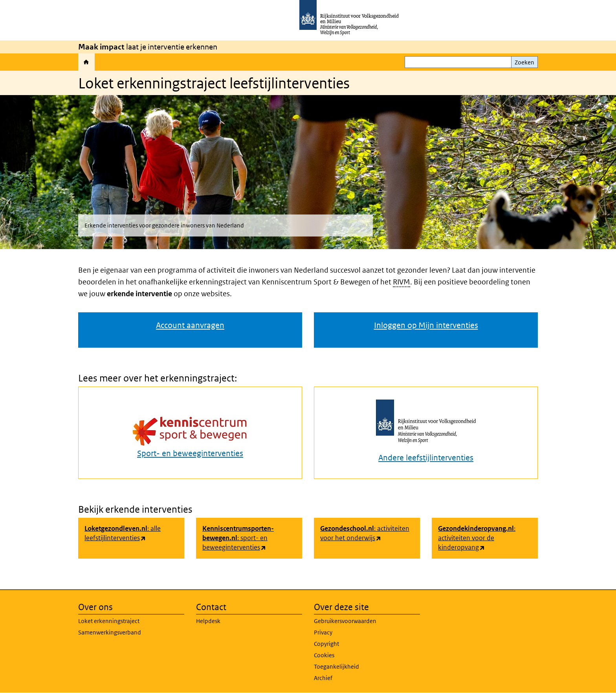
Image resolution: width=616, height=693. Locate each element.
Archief (323, 678)
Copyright (326, 644)
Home (86, 62)
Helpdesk (208, 621)
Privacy (323, 632)
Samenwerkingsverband (110, 632)
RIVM (401, 282)
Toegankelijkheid (336, 666)
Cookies (324, 655)
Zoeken (524, 62)
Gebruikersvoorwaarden (345, 621)
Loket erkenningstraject (109, 621)
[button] (308, 173)
